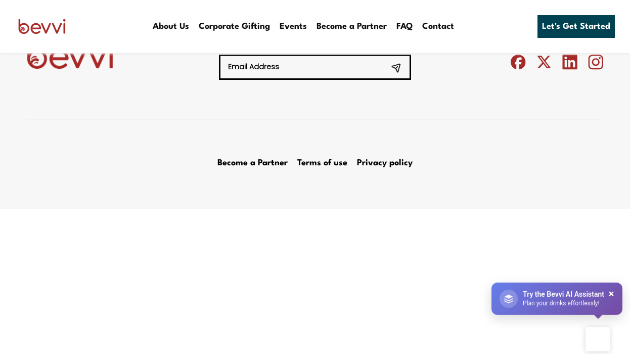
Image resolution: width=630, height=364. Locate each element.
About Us (171, 27)
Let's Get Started (576, 27)
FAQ (404, 27)
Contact (438, 27)
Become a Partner (352, 27)
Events (293, 27)
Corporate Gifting (234, 27)
